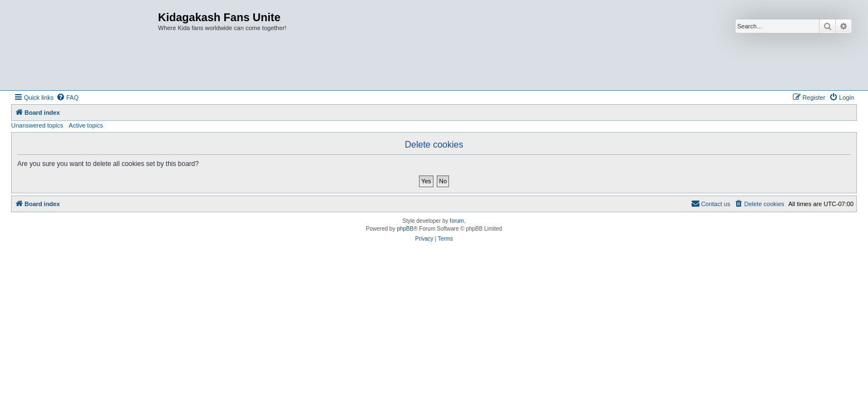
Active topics (86, 125)
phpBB (405, 229)
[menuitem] (67, 97)
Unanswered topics (37, 125)
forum (457, 221)
